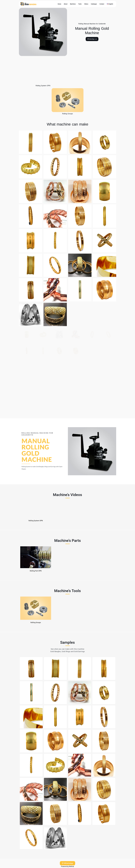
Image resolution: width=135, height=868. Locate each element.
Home (59, 4)
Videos (86, 4)
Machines (73, 4)
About (66, 4)
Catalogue (94, 4)
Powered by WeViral (67, 866)
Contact (102, 4)
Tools (80, 4)
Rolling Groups (67, 114)
